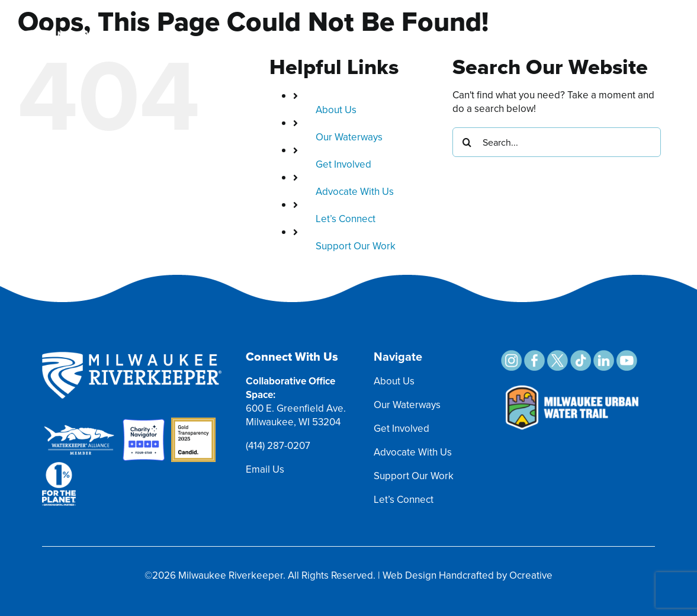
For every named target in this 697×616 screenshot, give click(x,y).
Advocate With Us (355, 192)
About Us (336, 110)
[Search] (467, 142)
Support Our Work (356, 246)
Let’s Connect (346, 219)
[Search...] (557, 142)
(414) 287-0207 (278, 446)
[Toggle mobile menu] (662, 42)
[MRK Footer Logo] (132, 357)
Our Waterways (349, 137)
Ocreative (531, 575)
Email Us (265, 469)
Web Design (409, 575)
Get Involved (343, 164)
